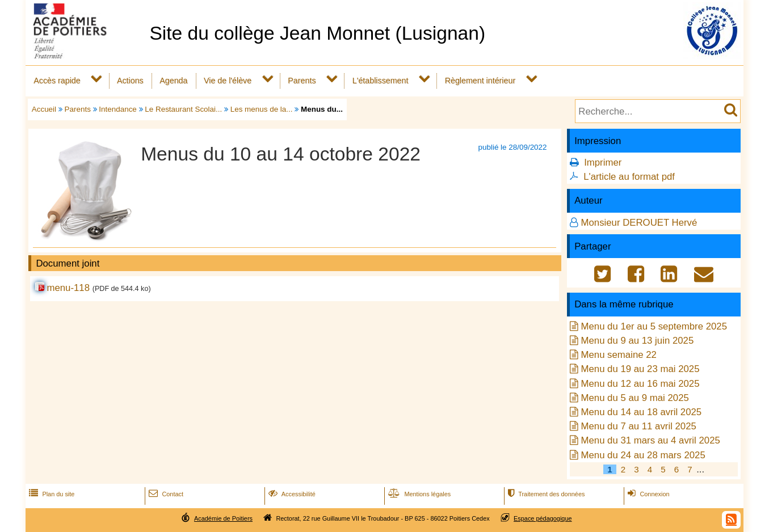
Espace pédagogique (543, 518)
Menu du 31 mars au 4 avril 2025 (650, 440)
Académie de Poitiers (223, 518)
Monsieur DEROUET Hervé (639, 223)
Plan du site (51, 494)
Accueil (44, 109)
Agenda (173, 81)
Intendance (118, 109)
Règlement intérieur (480, 81)
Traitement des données (545, 494)
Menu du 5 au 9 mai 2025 (634, 398)
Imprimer (603, 162)
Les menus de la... (262, 109)
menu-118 (68, 288)
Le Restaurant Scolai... (183, 109)
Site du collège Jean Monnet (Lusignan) (317, 33)
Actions (130, 81)
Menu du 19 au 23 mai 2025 (640, 369)
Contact (165, 494)
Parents (302, 81)
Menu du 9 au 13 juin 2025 (637, 341)
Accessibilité (291, 494)
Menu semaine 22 (618, 355)
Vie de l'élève (228, 81)
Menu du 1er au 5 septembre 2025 (654, 326)
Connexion (647, 494)
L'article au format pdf (629, 177)
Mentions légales (418, 494)
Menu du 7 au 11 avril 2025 (638, 426)
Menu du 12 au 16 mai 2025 (640, 384)
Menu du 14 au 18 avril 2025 (641, 412)
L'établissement (381, 81)
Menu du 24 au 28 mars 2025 (643, 455)
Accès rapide (57, 81)
